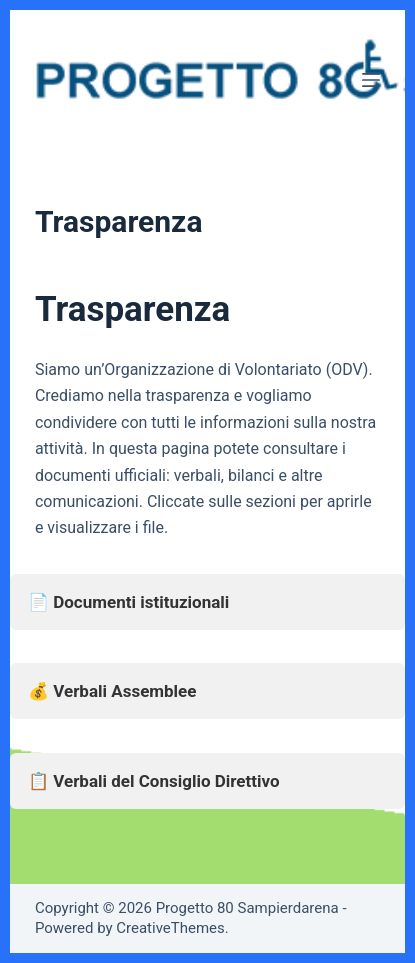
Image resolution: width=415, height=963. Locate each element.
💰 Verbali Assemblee (112, 691)
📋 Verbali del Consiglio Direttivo (154, 781)
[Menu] (371, 80)
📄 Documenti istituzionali (128, 602)
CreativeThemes (170, 928)
